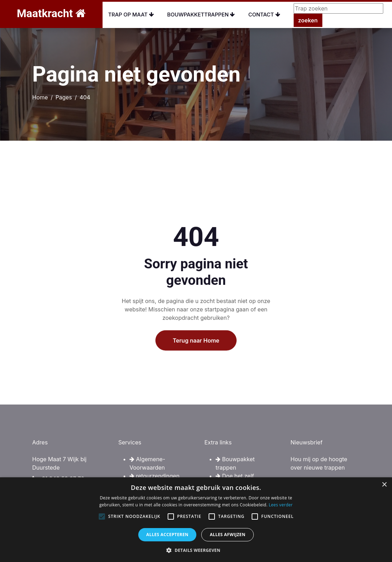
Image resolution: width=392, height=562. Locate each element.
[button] (196, 550)
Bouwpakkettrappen (201, 15)
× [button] (384, 485)
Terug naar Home (196, 363)
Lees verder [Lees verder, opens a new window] (281, 505)
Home (40, 97)
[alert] (196, 520)
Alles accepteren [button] (167, 535)
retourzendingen (155, 476)
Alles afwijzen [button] (227, 535)
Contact (264, 15)
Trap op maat (131, 15)
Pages (64, 97)
